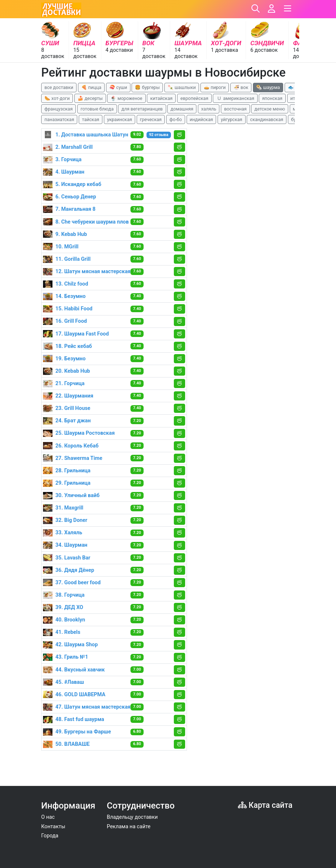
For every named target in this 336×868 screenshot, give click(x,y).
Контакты (53, 827)
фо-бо (176, 119)
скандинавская (267, 119)
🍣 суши (118, 87)
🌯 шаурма (268, 87)
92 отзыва (159, 135)
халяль (209, 109)
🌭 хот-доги (57, 98)
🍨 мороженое (126, 98)
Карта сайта (265, 805)
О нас (48, 817)
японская (272, 98)
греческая (151, 119)
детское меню (270, 109)
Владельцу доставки (132, 817)
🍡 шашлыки (182, 87)
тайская (91, 119)
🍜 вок (241, 87)
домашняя (182, 109)
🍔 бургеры (147, 87)
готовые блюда (97, 109)
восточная (235, 109)
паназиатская (59, 119)
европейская (194, 98)
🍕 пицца (91, 87)
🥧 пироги (215, 87)
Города (50, 836)
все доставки (59, 87)
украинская (120, 119)
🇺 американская (235, 98)
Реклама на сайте (129, 827)
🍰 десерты (90, 98)
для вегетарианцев (142, 109)
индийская (202, 119)
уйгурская (232, 119)
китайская (161, 98)
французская (58, 109)
